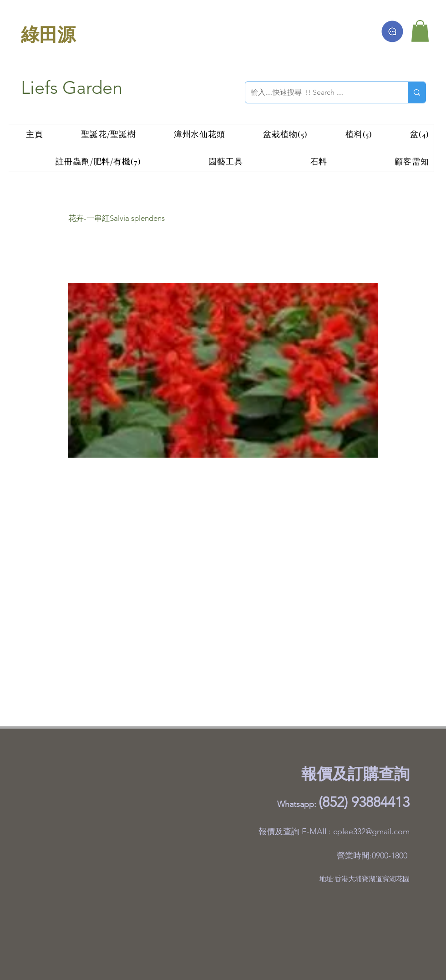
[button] (420, 31)
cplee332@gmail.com (371, 832)
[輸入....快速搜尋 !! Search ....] (320, 92)
